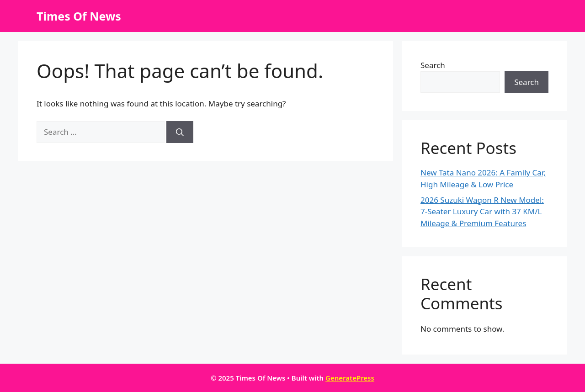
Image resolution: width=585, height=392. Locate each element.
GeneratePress (350, 378)
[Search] (180, 132)
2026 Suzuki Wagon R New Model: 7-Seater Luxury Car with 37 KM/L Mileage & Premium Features (482, 212)
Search (433, 65)
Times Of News (79, 16)
